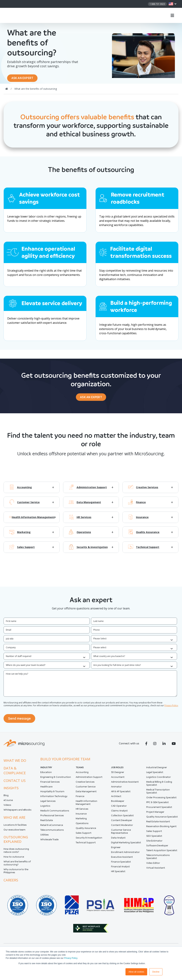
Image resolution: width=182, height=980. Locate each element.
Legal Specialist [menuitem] (155, 774)
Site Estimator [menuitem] (154, 843)
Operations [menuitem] (82, 825)
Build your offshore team (65, 761)
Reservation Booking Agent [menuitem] (161, 828)
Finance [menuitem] (80, 798)
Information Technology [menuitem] (54, 798)
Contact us (15, 783)
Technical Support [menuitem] (86, 845)
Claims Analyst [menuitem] (119, 813)
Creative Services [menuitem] (85, 784)
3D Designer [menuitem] (118, 774)
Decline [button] (156, 972)
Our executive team (14, 832)
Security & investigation (92, 551)
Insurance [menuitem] (81, 816)
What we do (15, 763)
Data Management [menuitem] (86, 794)
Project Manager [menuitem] (155, 814)
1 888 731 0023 (157, 4)
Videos (7, 807)
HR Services (84, 521)
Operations (84, 536)
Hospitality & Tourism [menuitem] (52, 794)
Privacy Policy (71, 958)
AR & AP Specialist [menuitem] (121, 794)
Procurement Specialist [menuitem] (159, 809)
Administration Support (92, 491)
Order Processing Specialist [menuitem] (161, 800)
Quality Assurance (148, 536)
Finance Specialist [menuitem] (121, 864)
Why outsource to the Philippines (16, 873)
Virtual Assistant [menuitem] (156, 870)
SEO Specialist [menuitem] (154, 838)
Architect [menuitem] (116, 798)
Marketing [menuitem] (81, 821)
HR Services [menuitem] (82, 811)
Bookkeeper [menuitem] (118, 803)
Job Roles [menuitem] (117, 770)
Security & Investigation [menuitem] (89, 840)
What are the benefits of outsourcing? (17, 865)
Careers (11, 882)
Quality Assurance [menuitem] (86, 830)
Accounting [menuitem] (82, 774)
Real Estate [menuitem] (47, 822)
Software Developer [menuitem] (157, 848)
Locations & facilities (15, 827)
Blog (6, 797)
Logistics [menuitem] (45, 808)
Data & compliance (15, 773)
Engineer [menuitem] (116, 849)
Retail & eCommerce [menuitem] (52, 827)
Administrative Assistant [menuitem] (125, 784)
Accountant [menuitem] (118, 779)
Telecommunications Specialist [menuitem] (158, 859)
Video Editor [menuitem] (153, 865)
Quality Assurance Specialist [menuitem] (162, 819)
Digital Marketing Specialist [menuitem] (126, 845)
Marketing (24, 536)
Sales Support (26, 551)
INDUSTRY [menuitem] (46, 770)
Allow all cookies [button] (136, 972)
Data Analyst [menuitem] (118, 840)
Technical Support (148, 551)
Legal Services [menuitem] (48, 803)
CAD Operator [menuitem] (119, 808)
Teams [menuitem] (80, 770)
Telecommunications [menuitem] (52, 832)
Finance (141, 506)
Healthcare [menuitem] (46, 789)
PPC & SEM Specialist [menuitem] (157, 804)
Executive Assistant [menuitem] (122, 859)
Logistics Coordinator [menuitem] (159, 779)
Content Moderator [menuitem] (122, 827)
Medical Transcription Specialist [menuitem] (158, 793)
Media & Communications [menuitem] (55, 813)
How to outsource (14, 859)
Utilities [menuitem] (45, 837)
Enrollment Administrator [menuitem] (125, 854)
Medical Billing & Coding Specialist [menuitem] (159, 785)
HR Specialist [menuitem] (118, 873)
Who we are (14, 820)
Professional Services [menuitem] (52, 818)
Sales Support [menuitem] (84, 835)
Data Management (89, 506)
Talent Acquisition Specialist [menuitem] (162, 852)
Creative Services (147, 491)
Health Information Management (33, 521)
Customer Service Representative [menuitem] (121, 834)
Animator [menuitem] (116, 789)
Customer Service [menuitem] (86, 789)
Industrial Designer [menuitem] (157, 770)
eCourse (8, 802)
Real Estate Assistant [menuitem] (158, 824)
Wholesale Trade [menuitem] (49, 842)
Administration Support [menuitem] (89, 779)
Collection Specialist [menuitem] (122, 818)
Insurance (142, 521)
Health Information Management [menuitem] (86, 805)
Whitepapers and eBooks (18, 812)
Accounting (24, 491)
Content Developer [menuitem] (122, 822)
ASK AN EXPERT (24, 79)
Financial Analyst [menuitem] (120, 869)
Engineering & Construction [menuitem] (56, 779)
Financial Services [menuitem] (50, 784)
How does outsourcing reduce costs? (16, 853)
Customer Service (28, 506)
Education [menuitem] (46, 774)
